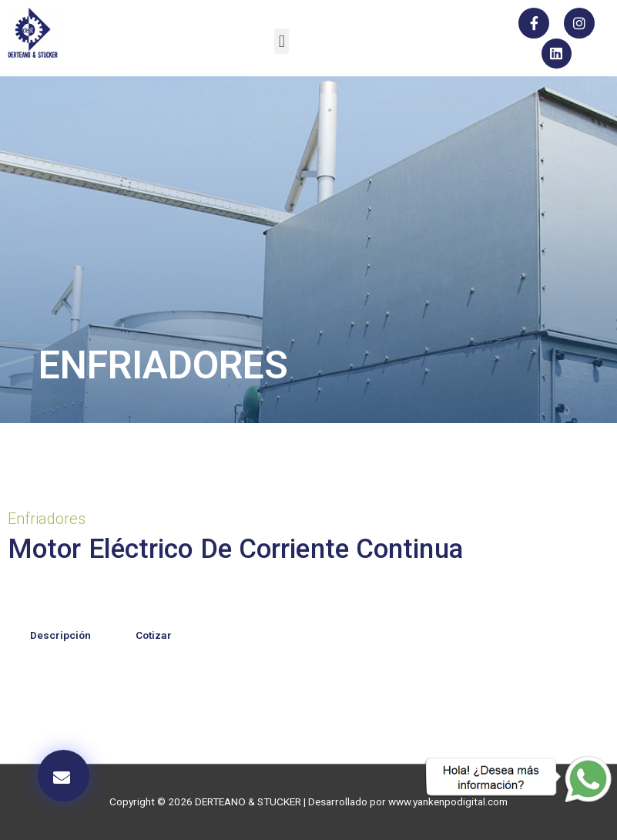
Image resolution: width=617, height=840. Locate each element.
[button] (282, 41)
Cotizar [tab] (154, 635)
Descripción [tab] (60, 635)
